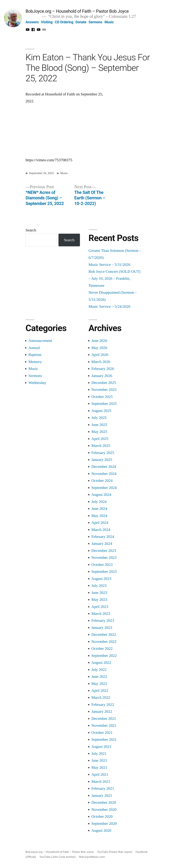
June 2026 (99, 341)
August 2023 (101, 579)
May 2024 (99, 516)
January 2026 (102, 376)
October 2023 (102, 565)
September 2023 (104, 572)
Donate (81, 22)
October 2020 (102, 816)
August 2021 (101, 747)
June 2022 (99, 677)
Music (109, 22)
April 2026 (100, 355)
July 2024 (99, 502)
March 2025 (101, 446)
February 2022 (103, 705)
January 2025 (102, 460)
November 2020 (104, 810)
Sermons (95, 22)
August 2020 (101, 830)
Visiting (47, 22)
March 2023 (101, 614)
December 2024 (104, 467)
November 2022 (104, 642)
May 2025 (99, 432)
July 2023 (99, 586)
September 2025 (104, 404)
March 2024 (101, 530)
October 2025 (102, 397)
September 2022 (104, 656)
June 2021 (99, 760)
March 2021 (101, 782)
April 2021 (100, 774)
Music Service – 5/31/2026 (109, 265)
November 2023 (104, 558)
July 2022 (99, 670)
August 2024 (101, 495)
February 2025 (103, 453)
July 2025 (99, 418)
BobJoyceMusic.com (92, 857)
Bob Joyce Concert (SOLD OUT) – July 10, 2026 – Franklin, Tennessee (115, 279)
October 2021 (102, 733)
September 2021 (104, 740)
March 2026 (101, 362)
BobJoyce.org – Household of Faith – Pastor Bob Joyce (77, 11)
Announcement (40, 341)
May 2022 (99, 684)
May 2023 (99, 600)
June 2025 (99, 425)
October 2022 (102, 649)
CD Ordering (64, 22)
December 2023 (104, 551)
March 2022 (101, 698)
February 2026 (103, 369)
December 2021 (104, 719)
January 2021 (102, 796)
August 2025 (101, 411)
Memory (35, 362)
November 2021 (104, 726)
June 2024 (99, 509)
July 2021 (99, 754)
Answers (32, 22)
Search (31, 230)
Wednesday (37, 383)
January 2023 (102, 628)
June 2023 (99, 593)
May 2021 (99, 768)
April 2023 (100, 607)
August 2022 (101, 663)
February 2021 (103, 788)
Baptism (35, 355)
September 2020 (104, 824)
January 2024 (102, 544)
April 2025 (100, 439)
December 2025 (104, 383)
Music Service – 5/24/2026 (109, 307)
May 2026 (99, 348)
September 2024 (104, 488)
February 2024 (103, 537)
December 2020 (104, 802)
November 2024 (104, 474)
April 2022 (100, 691)
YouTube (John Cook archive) (57, 857)
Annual (34, 348)
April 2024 (100, 523)
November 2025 (104, 390)
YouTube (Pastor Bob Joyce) (115, 852)
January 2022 (102, 712)
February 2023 (103, 621)
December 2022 (104, 635)
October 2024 (102, 481)
